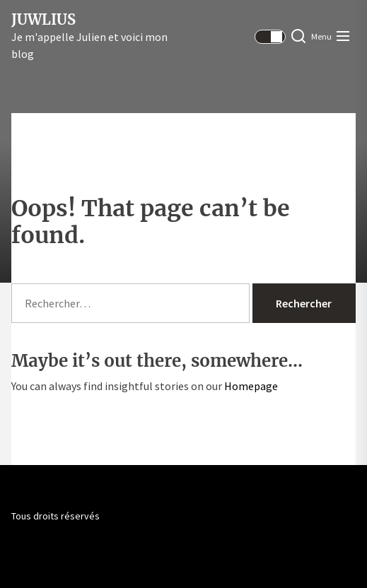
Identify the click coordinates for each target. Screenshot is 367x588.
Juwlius (43, 20)
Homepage (251, 386)
